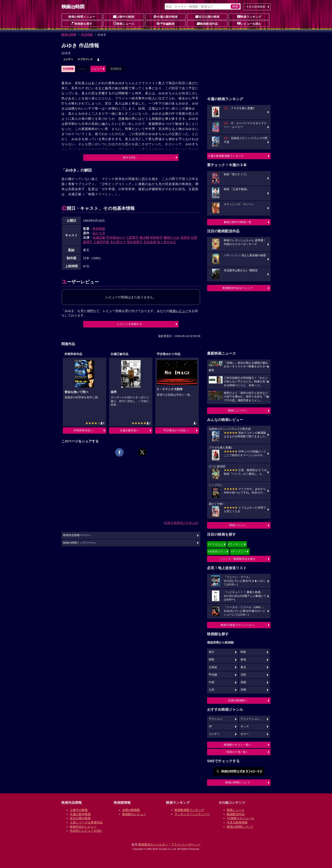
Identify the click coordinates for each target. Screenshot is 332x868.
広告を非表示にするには (181, 523)
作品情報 (87, 35)
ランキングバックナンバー (192, 814)
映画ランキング (249, 17)
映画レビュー (238, 525)
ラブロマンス (85, 59)
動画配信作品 (207, 24)
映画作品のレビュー (83, 827)
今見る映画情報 (237, 822)
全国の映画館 (131, 810)
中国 (212, 682)
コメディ (68, 59)
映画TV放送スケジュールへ (238, 625)
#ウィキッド (236, 544)
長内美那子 (135, 242)
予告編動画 (166, 24)
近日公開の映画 (207, 17)
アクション (216, 719)
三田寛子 (132, 238)
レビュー (97, 69)
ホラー (245, 734)
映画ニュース (124, 24)
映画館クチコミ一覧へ (238, 745)
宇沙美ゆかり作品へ (176, 430)
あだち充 (99, 233)
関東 (243, 652)
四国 (243, 682)
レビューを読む (249, 24)
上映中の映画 (124, 17)
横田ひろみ (171, 238)
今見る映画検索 (256, 7)
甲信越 (213, 675)
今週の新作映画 (166, 17)
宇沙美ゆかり (116, 238)
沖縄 (243, 690)
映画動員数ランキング (189, 810)
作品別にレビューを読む (86, 831)
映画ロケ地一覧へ (238, 752)
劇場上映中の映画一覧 (238, 222)
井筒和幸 (99, 229)
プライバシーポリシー (186, 844)
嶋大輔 (144, 238)
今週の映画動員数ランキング (226, 156)
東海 (243, 660)
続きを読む (130, 157)
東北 (243, 667)
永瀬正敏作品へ (129, 430)
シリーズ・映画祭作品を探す (238, 559)
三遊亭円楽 (101, 242)
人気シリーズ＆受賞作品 (86, 822)
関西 (212, 660)
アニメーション (250, 719)
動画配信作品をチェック (238, 288)
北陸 (243, 675)
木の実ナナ (118, 242)
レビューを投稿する (130, 324)
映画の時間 (69, 35)
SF (210, 726)
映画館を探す (82, 24)
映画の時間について (238, 782)
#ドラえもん (216, 544)
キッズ (245, 726)
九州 (212, 690)
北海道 (213, 667)
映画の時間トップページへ (80, 543)
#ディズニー (239, 551)
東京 (212, 652)
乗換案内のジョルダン (153, 844)
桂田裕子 (156, 238)
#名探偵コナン (217, 551)
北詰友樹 (150, 242)
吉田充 (185, 238)
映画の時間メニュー (82, 17)
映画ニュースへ (238, 410)
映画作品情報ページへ (77, 535)
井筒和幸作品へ (83, 430)
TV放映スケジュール (241, 818)
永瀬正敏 (99, 238)
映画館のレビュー (134, 814)
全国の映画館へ (238, 700)
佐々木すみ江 (167, 242)
